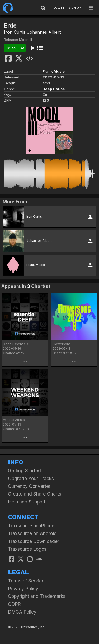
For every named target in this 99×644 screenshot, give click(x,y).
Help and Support (27, 502)
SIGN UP (75, 8)
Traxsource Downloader (34, 541)
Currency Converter (29, 486)
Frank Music (54, 71)
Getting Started (24, 470)
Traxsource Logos (27, 549)
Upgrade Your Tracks (31, 478)
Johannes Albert (44, 32)
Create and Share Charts (35, 494)
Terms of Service (26, 581)
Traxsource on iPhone (31, 526)
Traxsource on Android (32, 533)
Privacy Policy (23, 588)
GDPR (14, 604)
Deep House (54, 89)
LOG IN (59, 8)
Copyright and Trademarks (37, 596)
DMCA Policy (22, 612)
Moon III (25, 40)
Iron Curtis (15, 32)
